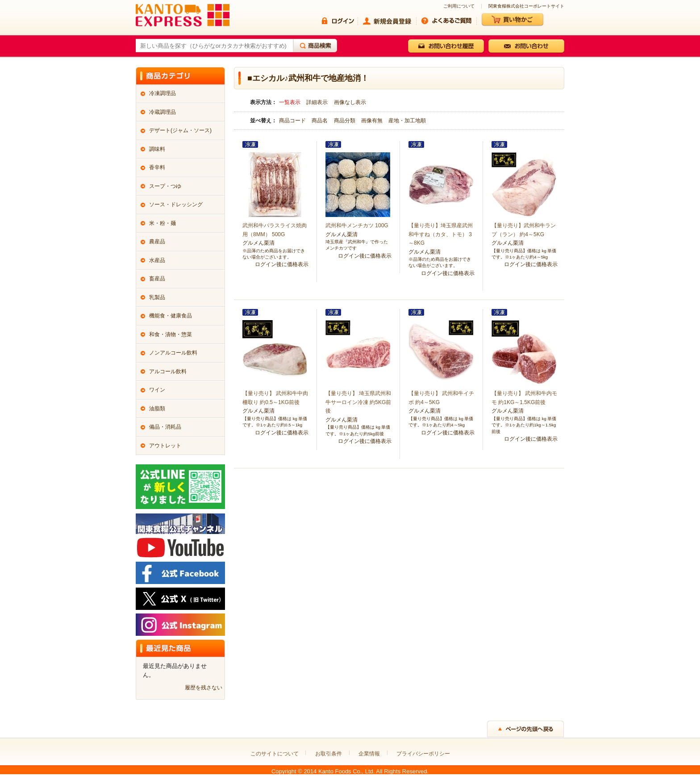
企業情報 (369, 754)
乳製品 (157, 297)
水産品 (157, 260)
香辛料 (157, 167)
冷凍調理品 (162, 93)
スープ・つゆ (165, 186)
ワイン (157, 390)
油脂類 (157, 409)
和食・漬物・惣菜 (171, 334)
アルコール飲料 (168, 371)
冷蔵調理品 (162, 112)
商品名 (320, 121)
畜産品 (157, 279)
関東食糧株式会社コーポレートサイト (526, 6)
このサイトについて (275, 754)
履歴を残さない (204, 688)
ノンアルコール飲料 (173, 353)
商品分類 (345, 121)
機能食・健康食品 (171, 316)
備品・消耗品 (165, 427)
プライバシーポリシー (423, 754)
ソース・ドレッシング (176, 204)
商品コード (293, 121)
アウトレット (165, 446)
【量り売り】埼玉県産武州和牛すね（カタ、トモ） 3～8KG (441, 234)
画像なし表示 (350, 102)
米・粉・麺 (162, 223)
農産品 (157, 242)
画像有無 (373, 121)
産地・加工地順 (407, 121)
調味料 (157, 149)
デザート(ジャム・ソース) (180, 130)
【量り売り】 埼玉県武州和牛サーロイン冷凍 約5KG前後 (358, 402)
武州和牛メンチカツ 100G (357, 225)
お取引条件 (329, 754)
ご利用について (459, 6)
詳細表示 (317, 102)
